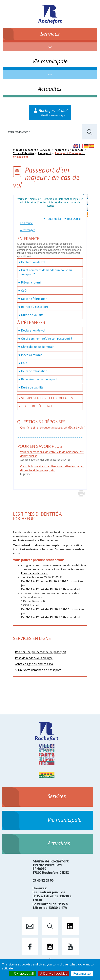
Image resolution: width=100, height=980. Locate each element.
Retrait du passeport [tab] (35, 307)
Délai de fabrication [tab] (34, 299)
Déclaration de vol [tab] (33, 262)
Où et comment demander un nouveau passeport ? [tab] (46, 272)
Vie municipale (50, 61)
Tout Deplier (74, 219)
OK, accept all (22, 973)
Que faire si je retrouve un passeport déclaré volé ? (53, 427)
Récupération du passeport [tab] (39, 379)
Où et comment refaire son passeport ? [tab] (47, 339)
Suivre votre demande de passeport (38, 670)
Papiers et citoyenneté (69, 150)
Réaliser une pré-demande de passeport (41, 652)
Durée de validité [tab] (32, 315)
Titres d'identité (24, 153)
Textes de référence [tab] (37, 406)
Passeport (45, 153)
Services (50, 34)
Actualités (50, 89)
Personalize (82, 973)
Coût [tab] (24, 291)
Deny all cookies (53, 973)
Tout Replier (54, 219)
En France (27, 223)
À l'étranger (28, 230)
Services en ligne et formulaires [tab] (47, 398)
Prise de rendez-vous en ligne (34, 658)
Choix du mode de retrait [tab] (38, 347)
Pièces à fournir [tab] (32, 283)
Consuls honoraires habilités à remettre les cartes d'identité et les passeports (52, 468)
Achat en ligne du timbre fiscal (34, 664)
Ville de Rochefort (25, 150)
